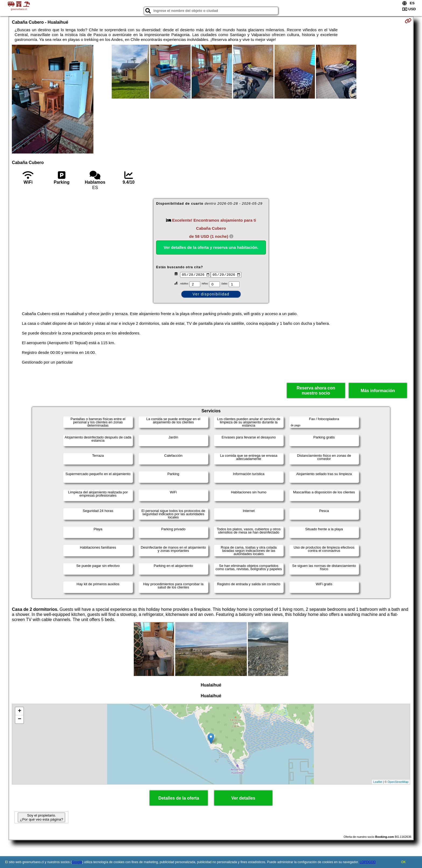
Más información (378, 391)
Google (77, 862)
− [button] (20, 719)
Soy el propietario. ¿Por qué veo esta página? (41, 817)
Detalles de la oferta (179, 798)
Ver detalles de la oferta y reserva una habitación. (211, 247)
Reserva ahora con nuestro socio (316, 391)
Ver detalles (243, 798)
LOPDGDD (368, 862)
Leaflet (378, 782)
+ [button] (20, 711)
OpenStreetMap (398, 782)
